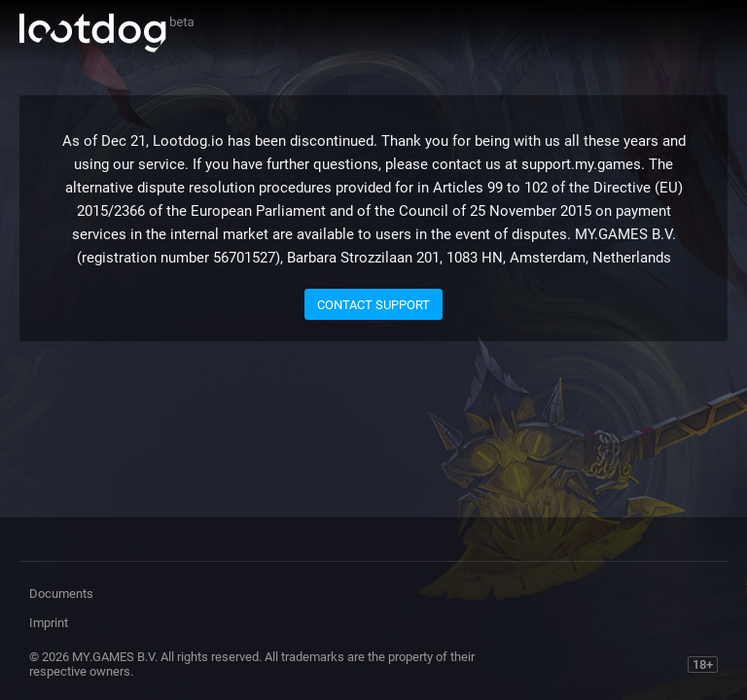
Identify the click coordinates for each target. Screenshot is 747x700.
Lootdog (107, 33)
